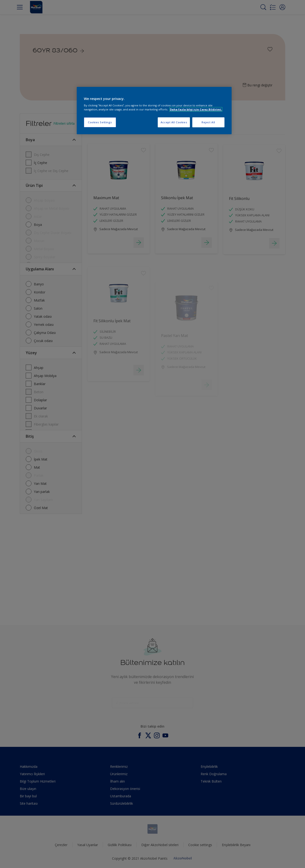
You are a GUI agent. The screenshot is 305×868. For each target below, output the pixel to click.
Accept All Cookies (174, 122)
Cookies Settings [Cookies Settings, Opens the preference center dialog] (100, 122)
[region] (154, 111)
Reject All (208, 122)
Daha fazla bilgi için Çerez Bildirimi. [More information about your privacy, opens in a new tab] (196, 109)
